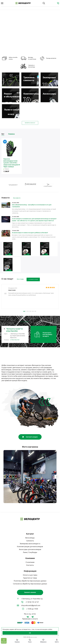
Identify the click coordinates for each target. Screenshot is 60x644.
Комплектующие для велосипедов (30, 547)
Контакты (30, 565)
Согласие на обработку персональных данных (30, 584)
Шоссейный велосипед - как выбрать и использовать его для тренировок (32, 206)
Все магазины (25, 322)
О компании (30, 562)
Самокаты (30, 541)
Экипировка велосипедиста (30, 544)
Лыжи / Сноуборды (30, 552)
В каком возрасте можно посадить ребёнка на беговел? (30, 233)
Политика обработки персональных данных (30, 581)
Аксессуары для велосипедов (30, 549)
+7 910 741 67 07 (15, 340)
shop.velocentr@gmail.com (31, 605)
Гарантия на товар (30, 578)
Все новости (17, 198)
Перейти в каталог (30, 123)
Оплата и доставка (30, 575)
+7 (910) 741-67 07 (32, 602)
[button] (57, 477)
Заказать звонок (30, 592)
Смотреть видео (30, 437)
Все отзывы (20, 279)
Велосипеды (30, 538)
